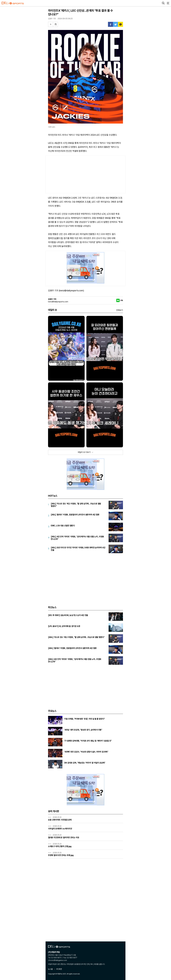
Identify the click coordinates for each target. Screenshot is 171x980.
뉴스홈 (50, 969)
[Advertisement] (85, 174)
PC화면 (59, 969)
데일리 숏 (52, 310)
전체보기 (120, 310)
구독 (122, 300)
